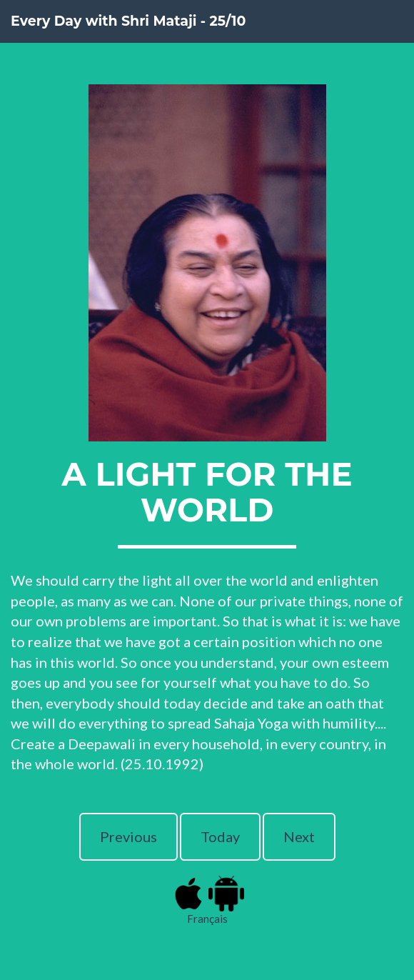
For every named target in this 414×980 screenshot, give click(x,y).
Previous (128, 836)
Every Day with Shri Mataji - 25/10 (128, 21)
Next (299, 836)
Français (207, 919)
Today (220, 836)
